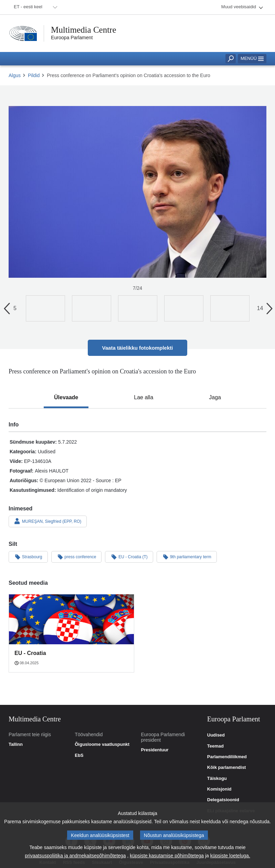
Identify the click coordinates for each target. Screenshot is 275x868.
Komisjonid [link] (219, 789)
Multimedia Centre (84, 30)
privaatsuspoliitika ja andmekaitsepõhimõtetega (75, 858)
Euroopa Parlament (72, 38)
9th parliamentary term (187, 557)
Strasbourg (28, 557)
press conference (77, 557)
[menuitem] (34, 7)
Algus (15, 75)
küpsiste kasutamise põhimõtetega (167, 858)
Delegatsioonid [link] (223, 800)
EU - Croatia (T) (129, 557)
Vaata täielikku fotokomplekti (138, 348)
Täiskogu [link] (217, 779)
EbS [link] (79, 755)
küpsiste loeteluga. (230, 858)
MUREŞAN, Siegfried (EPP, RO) (48, 521)
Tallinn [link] (16, 744)
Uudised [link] (216, 735)
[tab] (66, 398)
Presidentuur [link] (155, 750)
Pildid (34, 75)
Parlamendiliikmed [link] (227, 757)
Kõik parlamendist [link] (227, 768)
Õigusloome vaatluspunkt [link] (102, 744)
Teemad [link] (215, 746)
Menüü (252, 58)
